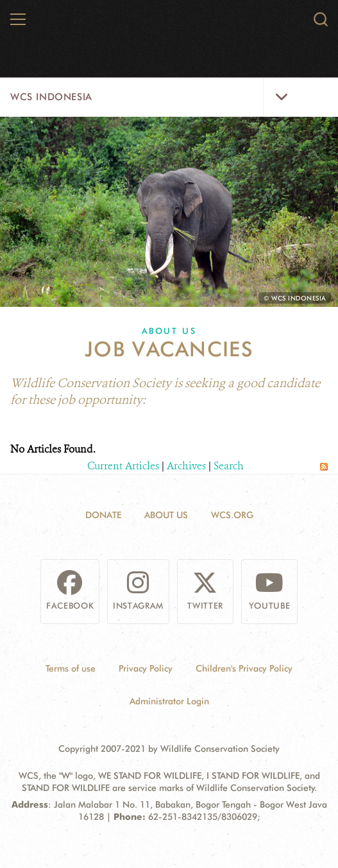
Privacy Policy (146, 668)
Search (229, 466)
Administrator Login (169, 701)
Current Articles (123, 466)
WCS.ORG (232, 515)
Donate (103, 515)
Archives (186, 466)
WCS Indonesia (51, 97)
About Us (169, 331)
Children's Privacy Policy (244, 668)
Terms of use (71, 668)
